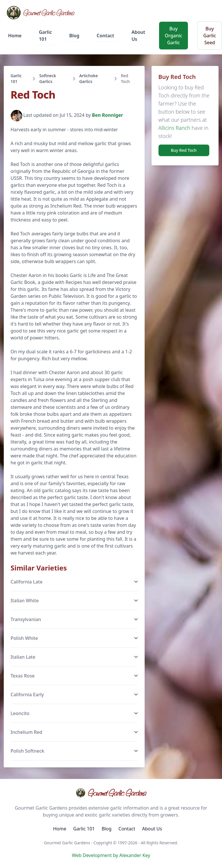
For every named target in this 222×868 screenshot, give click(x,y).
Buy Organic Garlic (174, 36)
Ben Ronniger (108, 115)
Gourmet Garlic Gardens (111, 793)
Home (15, 36)
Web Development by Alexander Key (111, 855)
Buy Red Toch (184, 150)
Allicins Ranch (174, 128)
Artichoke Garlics (88, 79)
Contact (106, 36)
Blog (74, 36)
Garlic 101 (45, 36)
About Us (138, 36)
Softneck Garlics (48, 79)
